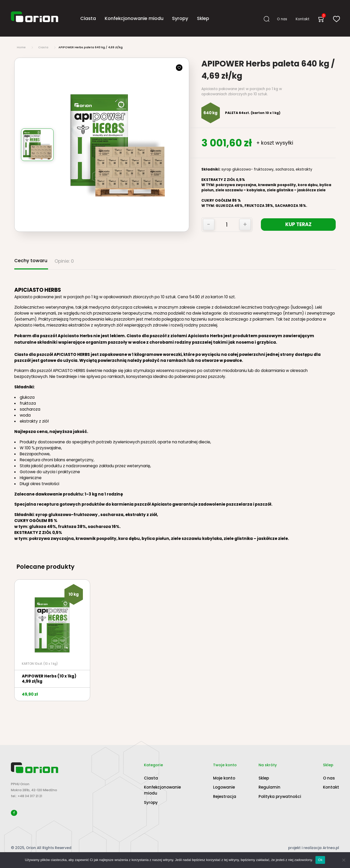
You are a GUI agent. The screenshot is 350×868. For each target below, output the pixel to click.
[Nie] (344, 860)
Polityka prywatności (280, 796)
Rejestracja (225, 796)
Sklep (203, 18)
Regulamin (269, 787)
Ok (320, 860)
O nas (282, 19)
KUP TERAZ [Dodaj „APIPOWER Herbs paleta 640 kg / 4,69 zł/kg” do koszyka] (299, 224)
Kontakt (303, 19)
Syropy (180, 18)
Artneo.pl (331, 848)
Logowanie (224, 787)
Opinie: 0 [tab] (64, 261)
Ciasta (88, 18)
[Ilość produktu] (227, 225)
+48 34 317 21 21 (30, 796)
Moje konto (224, 778)
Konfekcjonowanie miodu (134, 18)
